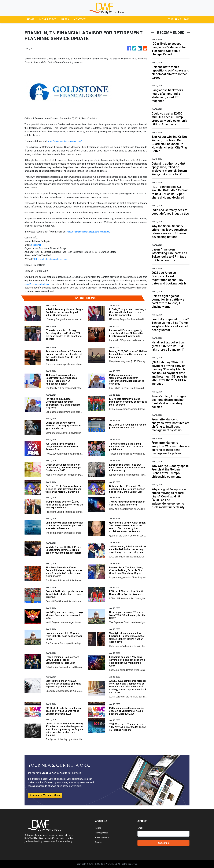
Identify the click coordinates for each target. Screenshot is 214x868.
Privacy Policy (103, 833)
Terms (98, 828)
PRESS (65, 19)
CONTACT (80, 19)
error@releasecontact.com (38, 284)
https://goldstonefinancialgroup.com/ (67, 141)
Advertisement (103, 837)
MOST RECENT (48, 19)
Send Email (37, 245)
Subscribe (164, 843)
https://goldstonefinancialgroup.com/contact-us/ (91, 232)
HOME (31, 19)
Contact (99, 842)
